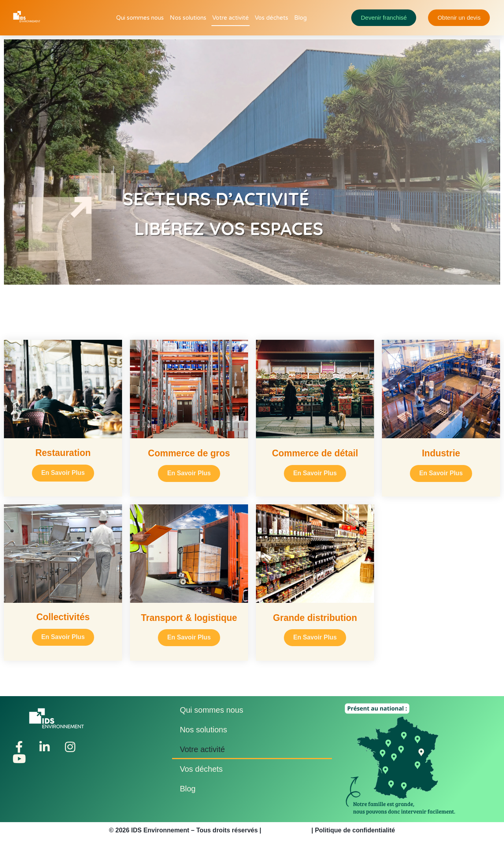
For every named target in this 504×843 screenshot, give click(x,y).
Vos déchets (271, 18)
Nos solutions (188, 18)
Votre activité (231, 18)
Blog (300, 18)
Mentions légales (286, 832)
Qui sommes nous (140, 18)
